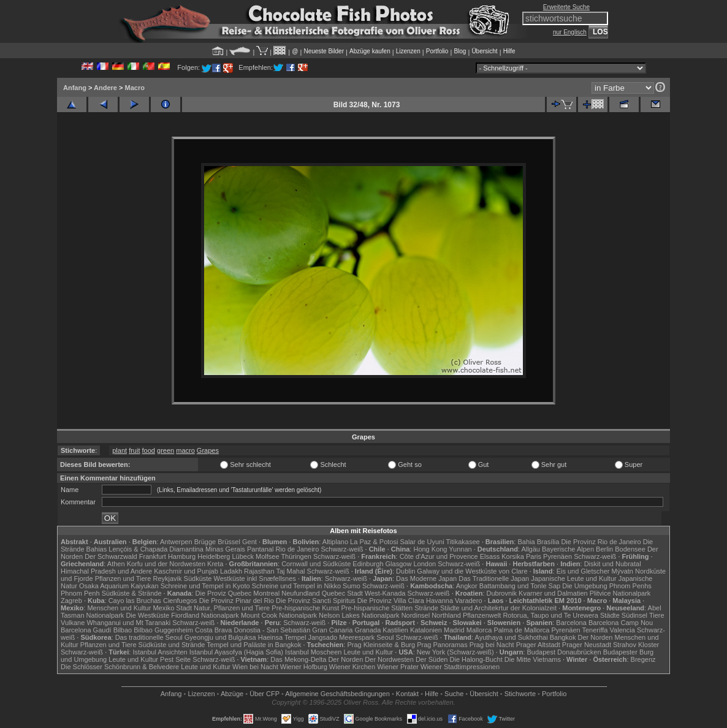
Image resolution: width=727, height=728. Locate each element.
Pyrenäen (558, 556)
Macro (134, 88)
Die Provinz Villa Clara (391, 601)
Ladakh (231, 571)
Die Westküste (147, 615)
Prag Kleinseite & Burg (381, 645)
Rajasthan (259, 571)
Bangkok (563, 637)
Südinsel (634, 615)
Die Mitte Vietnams (533, 659)
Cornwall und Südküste (316, 564)
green (166, 450)
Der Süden (432, 659)
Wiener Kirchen (352, 667)
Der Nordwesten (389, 659)
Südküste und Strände (172, 645)
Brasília (548, 542)
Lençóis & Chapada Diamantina (156, 549)
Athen (116, 564)
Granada (367, 630)
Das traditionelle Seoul (149, 637)
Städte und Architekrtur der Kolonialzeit (498, 608)
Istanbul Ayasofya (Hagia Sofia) (236, 652)
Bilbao (123, 630)
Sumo (352, 586)
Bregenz (643, 659)
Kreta (215, 564)
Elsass (490, 556)
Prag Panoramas (442, 645)
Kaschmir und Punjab (186, 571)
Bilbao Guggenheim (163, 630)
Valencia (622, 630)
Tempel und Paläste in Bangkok (254, 645)
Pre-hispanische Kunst (305, 608)
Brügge (205, 542)
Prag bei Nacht (492, 645)
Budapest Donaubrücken (564, 652)
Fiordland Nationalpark (205, 615)
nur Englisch (570, 32)
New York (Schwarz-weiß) (455, 652)
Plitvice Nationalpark (620, 593)
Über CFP (265, 694)
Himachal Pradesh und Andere (106, 571)
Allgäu (531, 549)
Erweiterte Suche (566, 7)
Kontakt (407, 694)
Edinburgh (368, 564)
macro (185, 450)
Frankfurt (153, 556)
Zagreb (71, 601)
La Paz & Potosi (374, 542)
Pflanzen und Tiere (123, 578)
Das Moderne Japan (426, 578)
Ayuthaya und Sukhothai (512, 637)
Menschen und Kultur (119, 608)
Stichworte (520, 694)
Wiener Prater (398, 667)
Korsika (513, 556)
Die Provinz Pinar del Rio (237, 601)
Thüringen (296, 556)
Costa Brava (214, 630)
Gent (249, 542)
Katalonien (426, 630)
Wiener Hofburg (304, 667)
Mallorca (479, 630)
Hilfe (509, 51)
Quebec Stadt (342, 593)
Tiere (657, 615)
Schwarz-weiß (342, 549)
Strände (426, 608)
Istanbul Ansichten (160, 652)
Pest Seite (175, 659)
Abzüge (232, 694)
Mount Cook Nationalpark (279, 615)
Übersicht (484, 51)
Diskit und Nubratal (613, 564)
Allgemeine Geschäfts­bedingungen (337, 694)
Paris (534, 556)
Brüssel (229, 542)
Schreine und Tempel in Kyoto (205, 586)
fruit (134, 450)
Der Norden (596, 637)
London (424, 564)
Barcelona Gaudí (86, 630)
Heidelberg (214, 556)
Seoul (385, 637)
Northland (446, 615)
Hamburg (182, 556)
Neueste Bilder (324, 51)
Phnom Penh (80, 593)
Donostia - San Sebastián (272, 630)
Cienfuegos (180, 601)
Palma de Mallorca (521, 630)
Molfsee (268, 556)
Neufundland (300, 593)
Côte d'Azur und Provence (439, 556)
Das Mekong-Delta (298, 659)
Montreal (266, 593)
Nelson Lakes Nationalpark (359, 615)
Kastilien (395, 630)
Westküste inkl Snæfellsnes (255, 578)
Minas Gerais (225, 549)
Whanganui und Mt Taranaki (128, 623)
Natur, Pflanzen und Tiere (232, 608)
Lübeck (242, 556)
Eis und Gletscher (583, 571)
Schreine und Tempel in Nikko (296, 586)
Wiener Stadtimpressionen (460, 667)
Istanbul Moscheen (313, 652)
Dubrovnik (502, 593)
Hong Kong (430, 549)
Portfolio (437, 51)
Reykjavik (167, 578)
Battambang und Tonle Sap (520, 586)
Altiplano (335, 542)
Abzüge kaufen (370, 51)
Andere (105, 88)
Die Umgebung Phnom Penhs (607, 586)
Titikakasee (462, 542)
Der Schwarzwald (111, 556)
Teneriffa (595, 630)
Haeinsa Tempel (282, 637)
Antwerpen (176, 542)
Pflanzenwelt (482, 615)
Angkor (467, 586)
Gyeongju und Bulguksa (220, 637)
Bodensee (630, 549)
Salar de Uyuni (422, 542)
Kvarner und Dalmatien (553, 593)
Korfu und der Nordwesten (166, 564)
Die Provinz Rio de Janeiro (601, 542)
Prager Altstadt (538, 645)
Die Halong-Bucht (476, 659)
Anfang (75, 88)
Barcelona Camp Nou (621, 623)
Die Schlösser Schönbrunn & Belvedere (120, 667)
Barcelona (571, 623)
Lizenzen (408, 51)
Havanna (440, 601)
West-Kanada (385, 593)
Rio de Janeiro (297, 549)
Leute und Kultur (369, 652)
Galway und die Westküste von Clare (472, 571)
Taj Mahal (290, 571)
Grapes (208, 450)
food (149, 450)
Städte (610, 615)
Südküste (198, 578)
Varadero (468, 601)
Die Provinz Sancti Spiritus (316, 601)
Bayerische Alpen (568, 549)
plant (120, 450)
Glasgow (399, 564)
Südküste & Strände (132, 593)
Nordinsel (416, 615)
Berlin (604, 549)
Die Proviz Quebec (224, 593)
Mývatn (622, 571)
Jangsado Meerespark (341, 637)
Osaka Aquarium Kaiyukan (119, 586)
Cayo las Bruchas (135, 601)
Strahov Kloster (636, 645)
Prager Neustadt (587, 645)
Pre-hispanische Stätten (377, 608)
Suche (454, 694)
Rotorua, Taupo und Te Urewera (550, 615)
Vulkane (73, 623)
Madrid (454, 630)
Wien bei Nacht (255, 667)
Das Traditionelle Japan (494, 578)
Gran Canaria (332, 630)
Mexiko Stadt (172, 608)
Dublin (405, 571)
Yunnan (460, 549)
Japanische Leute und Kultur (573, 578)
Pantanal (260, 549)
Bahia (526, 542)
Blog (460, 51)
